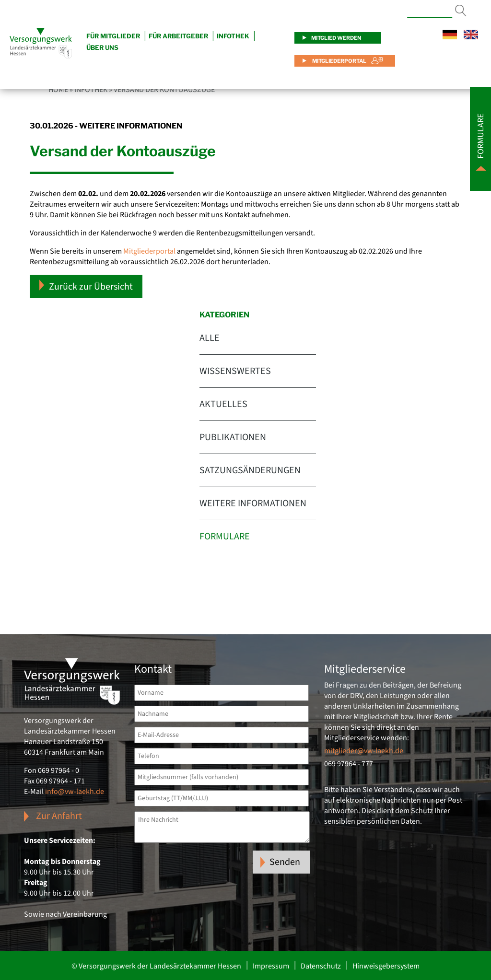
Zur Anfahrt (59, 816)
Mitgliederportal (339, 61)
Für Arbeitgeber (178, 36)
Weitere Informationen (253, 503)
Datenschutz (321, 966)
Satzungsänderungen (250, 470)
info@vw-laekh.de (75, 792)
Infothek (233, 36)
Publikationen (233, 437)
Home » (61, 90)
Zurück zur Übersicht (86, 286)
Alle (210, 338)
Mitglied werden (336, 38)
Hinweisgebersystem (386, 966)
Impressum (271, 966)
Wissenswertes (235, 371)
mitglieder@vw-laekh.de (364, 751)
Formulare (225, 537)
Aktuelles (223, 404)
